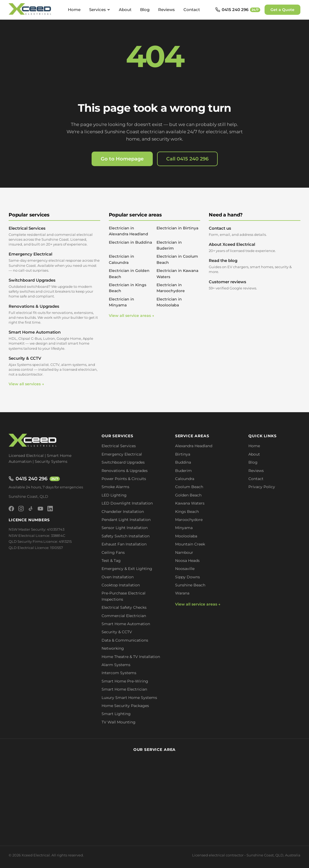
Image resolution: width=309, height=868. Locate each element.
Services (100, 10)
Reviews (166, 10)
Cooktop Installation (121, 585)
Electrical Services (54, 236)
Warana (182, 593)
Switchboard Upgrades (54, 288)
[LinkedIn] (50, 509)
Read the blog (255, 266)
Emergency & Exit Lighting (127, 569)
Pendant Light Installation (126, 520)
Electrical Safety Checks (124, 607)
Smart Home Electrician (124, 689)
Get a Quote (282, 10)
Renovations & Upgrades (54, 314)
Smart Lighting (116, 714)
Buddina (183, 462)
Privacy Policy (262, 487)
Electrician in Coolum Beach (177, 259)
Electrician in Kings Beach (128, 288)
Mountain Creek (190, 544)
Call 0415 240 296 (187, 159)
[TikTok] (31, 509)
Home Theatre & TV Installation (131, 657)
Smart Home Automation (54, 340)
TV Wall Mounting (119, 722)
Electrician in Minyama (121, 302)
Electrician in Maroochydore (171, 288)
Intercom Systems (119, 673)
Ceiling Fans (113, 552)
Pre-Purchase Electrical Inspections (124, 596)
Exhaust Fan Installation (124, 544)
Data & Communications (125, 640)
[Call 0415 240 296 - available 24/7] (238, 10)
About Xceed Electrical (255, 247)
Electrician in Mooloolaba (169, 302)
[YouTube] (40, 509)
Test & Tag (111, 561)
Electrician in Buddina (130, 242)
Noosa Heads (187, 561)
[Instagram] (21, 509)
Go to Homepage (122, 159)
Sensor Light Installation (125, 528)
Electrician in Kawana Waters (177, 274)
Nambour (184, 552)
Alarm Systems (116, 665)
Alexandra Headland (194, 446)
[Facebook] (11, 509)
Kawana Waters (190, 503)
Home (74, 10)
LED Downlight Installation (127, 503)
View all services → (26, 384)
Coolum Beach (189, 487)
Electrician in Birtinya (177, 228)
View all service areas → (131, 316)
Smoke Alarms (115, 487)
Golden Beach (188, 495)
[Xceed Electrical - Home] (31, 10)
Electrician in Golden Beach (129, 274)
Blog (145, 10)
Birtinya (183, 454)
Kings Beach (187, 512)
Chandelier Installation (123, 512)
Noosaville (185, 569)
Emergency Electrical (54, 262)
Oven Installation (118, 577)
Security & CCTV (54, 366)
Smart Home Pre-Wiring (125, 681)
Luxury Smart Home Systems (129, 698)
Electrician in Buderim (169, 245)
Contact (192, 10)
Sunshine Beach (190, 585)
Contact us (255, 231)
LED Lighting (114, 495)
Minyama (184, 528)
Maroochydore (189, 520)
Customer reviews (255, 285)
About (125, 10)
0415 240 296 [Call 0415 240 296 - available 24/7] (34, 479)
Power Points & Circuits (124, 479)
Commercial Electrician (124, 616)
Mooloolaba (186, 536)
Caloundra (185, 479)
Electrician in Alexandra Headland (129, 231)
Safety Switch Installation (126, 536)
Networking (113, 648)
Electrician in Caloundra (121, 259)
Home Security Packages (125, 706)
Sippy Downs (188, 577)
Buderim (183, 471)
